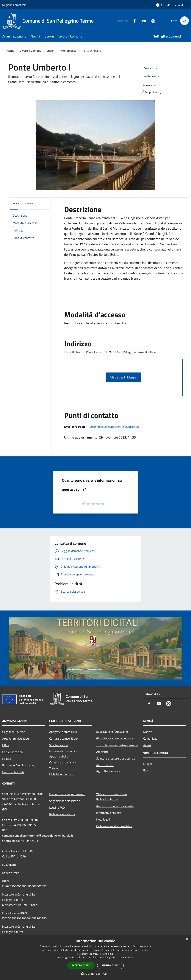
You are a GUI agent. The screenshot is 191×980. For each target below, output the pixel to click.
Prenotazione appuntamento (67, 794)
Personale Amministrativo (19, 765)
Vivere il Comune (31, 51)
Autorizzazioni (105, 765)
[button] (95, 974)
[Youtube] (142, 21)
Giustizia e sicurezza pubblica (115, 738)
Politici (7, 759)
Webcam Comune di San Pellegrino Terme (112, 797)
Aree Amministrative (15, 738)
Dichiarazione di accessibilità (114, 826)
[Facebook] (132, 21)
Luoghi (51, 51)
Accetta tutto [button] (81, 965)
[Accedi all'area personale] (170, 5)
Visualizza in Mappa (123, 377)
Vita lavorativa (58, 745)
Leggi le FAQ (57, 807)
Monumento (68, 51)
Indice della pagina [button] (23, 203)
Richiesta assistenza (62, 814)
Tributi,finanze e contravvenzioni (117, 745)
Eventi (147, 770)
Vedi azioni (152, 76)
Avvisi (147, 745)
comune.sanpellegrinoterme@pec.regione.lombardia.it (38, 835)
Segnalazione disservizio (65, 801)
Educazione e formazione (112, 732)
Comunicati (150, 738)
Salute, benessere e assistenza (116, 758)
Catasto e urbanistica (63, 762)
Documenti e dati (13, 772)
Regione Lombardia (14, 5)
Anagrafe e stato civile (63, 732)
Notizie (148, 732)
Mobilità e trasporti (61, 774)
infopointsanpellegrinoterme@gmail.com (113, 427)
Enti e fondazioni (13, 752)
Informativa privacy (109, 813)
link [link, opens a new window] (131, 958)
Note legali (103, 819)
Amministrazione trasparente (115, 806)
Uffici (6, 745)
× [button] (187, 939)
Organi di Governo (14, 732)
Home (10, 51)
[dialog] (95, 958)
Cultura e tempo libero (63, 738)
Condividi (151, 68)
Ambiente (102, 752)
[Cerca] (184, 21)
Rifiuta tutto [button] (111, 965)
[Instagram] (151, 21)
